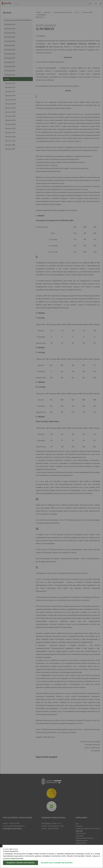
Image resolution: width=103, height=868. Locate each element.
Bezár (1, 846)
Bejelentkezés (96, 3)
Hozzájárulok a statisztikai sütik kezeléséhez (20, 863)
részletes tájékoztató (11, 858)
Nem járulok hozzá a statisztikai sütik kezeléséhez (57, 863)
